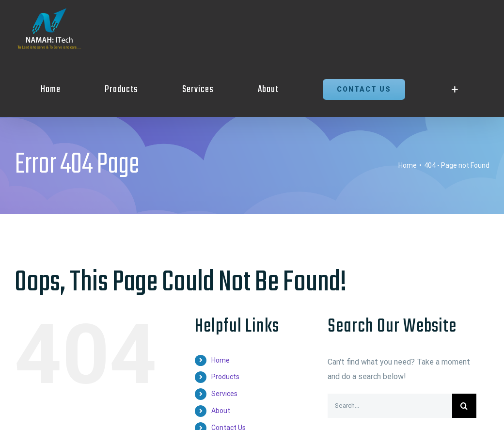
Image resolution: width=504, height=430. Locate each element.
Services (224, 394)
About (221, 411)
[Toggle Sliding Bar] (455, 89)
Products (225, 377)
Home (220, 360)
